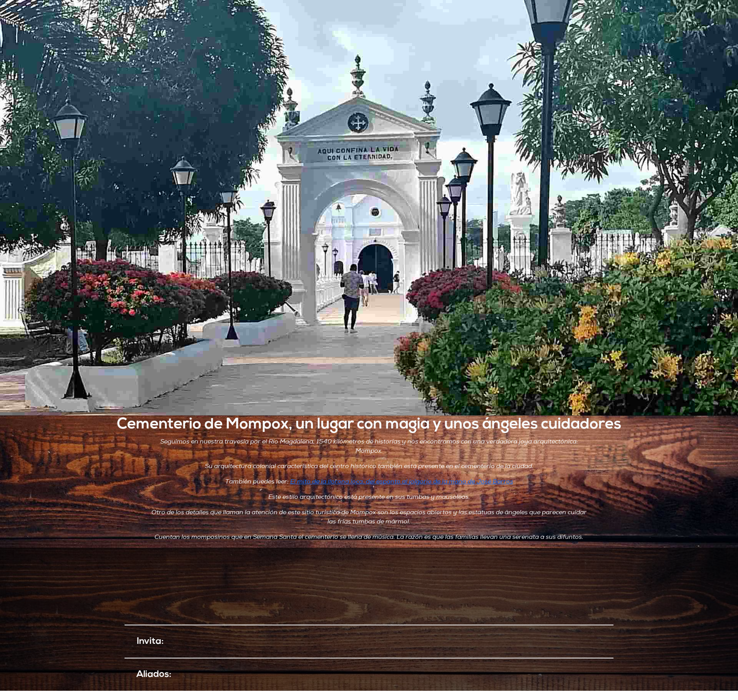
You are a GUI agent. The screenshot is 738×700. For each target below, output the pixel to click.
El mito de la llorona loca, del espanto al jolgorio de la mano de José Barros (402, 482)
